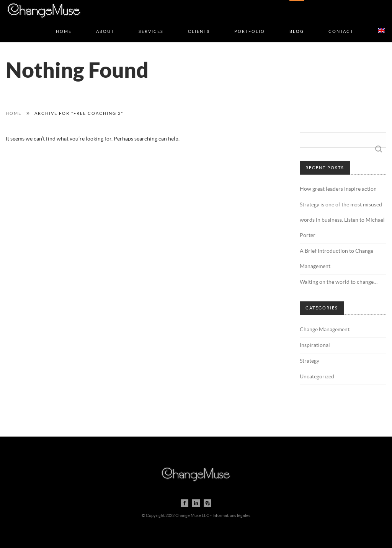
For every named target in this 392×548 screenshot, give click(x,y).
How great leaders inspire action (338, 189)
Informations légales (231, 516)
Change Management (325, 330)
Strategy (310, 361)
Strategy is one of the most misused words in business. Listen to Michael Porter (342, 220)
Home (64, 24)
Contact (341, 24)
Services (151, 24)
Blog (297, 24)
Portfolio (250, 24)
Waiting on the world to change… (339, 282)
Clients (199, 24)
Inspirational (315, 345)
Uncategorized (317, 377)
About (105, 24)
